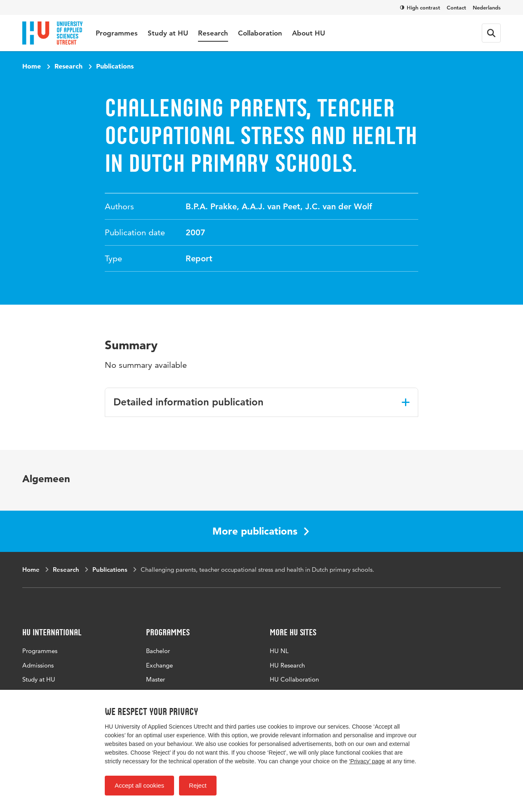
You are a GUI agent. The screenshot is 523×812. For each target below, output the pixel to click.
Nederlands (487, 7)
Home (32, 66)
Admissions (38, 665)
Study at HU (168, 33)
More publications (261, 531)
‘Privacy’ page (367, 761)
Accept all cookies (139, 785)
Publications (115, 66)
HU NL (279, 651)
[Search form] (491, 33)
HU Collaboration (294, 679)
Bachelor (158, 651)
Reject (198, 785)
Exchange (159, 665)
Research (213, 33)
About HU (309, 33)
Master (155, 679)
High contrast (420, 7)
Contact (456, 7)
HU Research (287, 665)
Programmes (117, 33)
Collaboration (260, 33)
